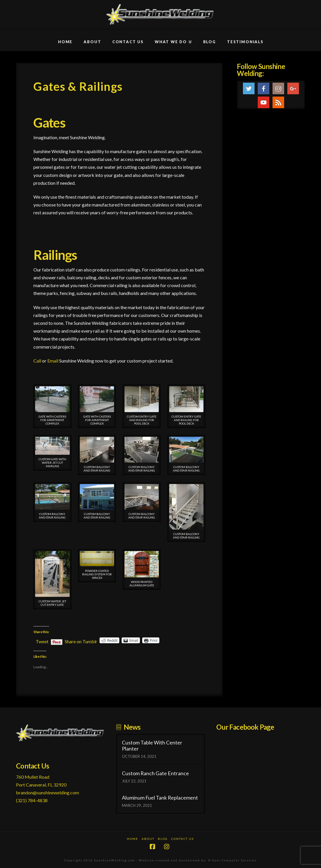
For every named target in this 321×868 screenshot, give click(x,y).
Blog (163, 839)
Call (37, 361)
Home (132, 839)
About (148, 839)
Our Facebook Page (245, 727)
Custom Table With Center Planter (152, 746)
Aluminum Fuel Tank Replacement (160, 798)
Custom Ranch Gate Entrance (155, 773)
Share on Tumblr (81, 641)
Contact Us (183, 839)
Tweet (42, 641)
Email (53, 361)
